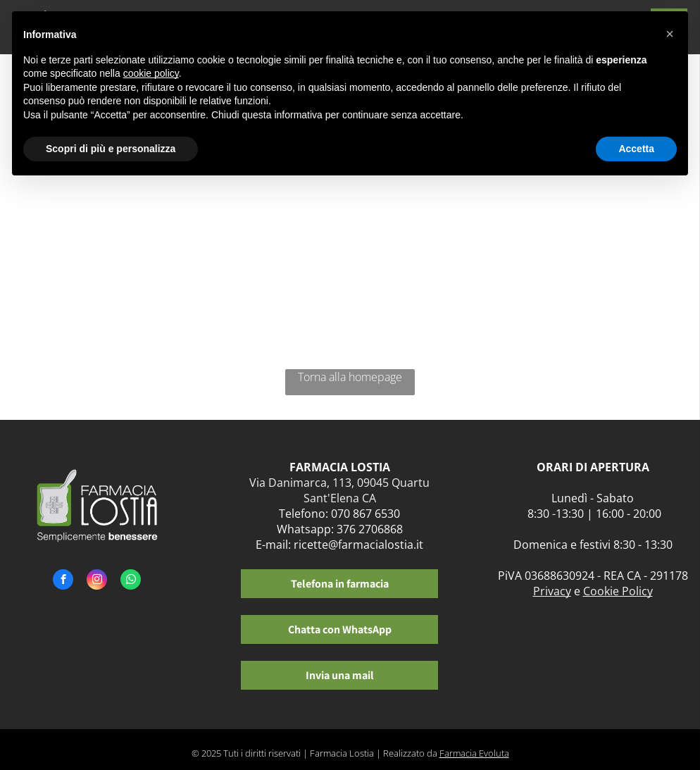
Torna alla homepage (350, 377)
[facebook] (63, 581)
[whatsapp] (131, 581)
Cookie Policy (618, 591)
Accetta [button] (636, 149)
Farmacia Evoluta (474, 753)
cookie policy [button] (151, 73)
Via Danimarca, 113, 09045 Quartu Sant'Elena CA (339, 490)
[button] (670, 34)
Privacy (552, 591)
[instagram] (97, 581)
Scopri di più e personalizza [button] (111, 149)
